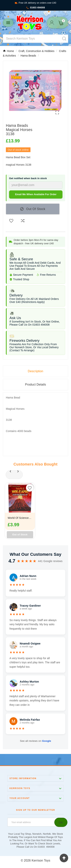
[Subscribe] (61, 822)
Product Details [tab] (35, 384)
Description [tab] (36, 371)
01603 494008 (35, 8)
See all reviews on (35, 741)
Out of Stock (20, 535)
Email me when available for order (36, 194)
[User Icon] (52, 23)
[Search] (32, 39)
